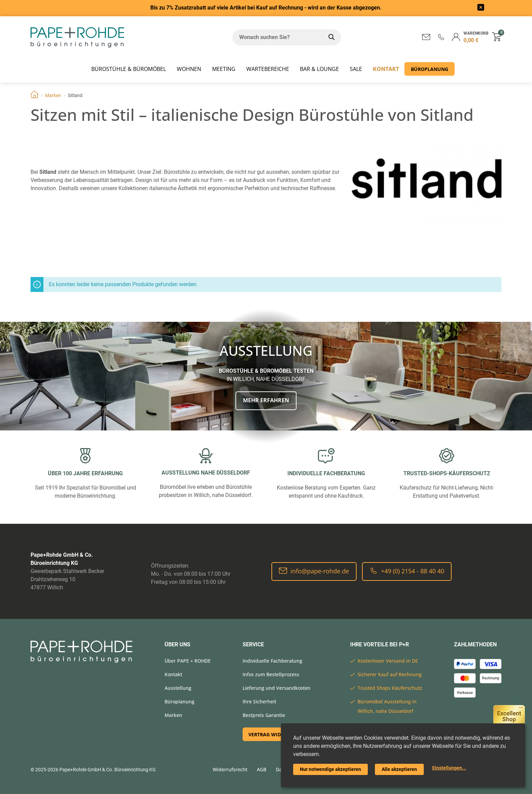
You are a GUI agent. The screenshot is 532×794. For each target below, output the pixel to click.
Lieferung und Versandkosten (277, 688)
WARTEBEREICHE (268, 69)
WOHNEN (189, 69)
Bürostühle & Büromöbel (129, 69)
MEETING (224, 69)
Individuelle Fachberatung (272, 661)
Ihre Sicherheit (259, 701)
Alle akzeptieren (399, 769)
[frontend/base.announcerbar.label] (481, 8)
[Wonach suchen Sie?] (277, 37)
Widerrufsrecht (230, 769)
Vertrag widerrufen (275, 734)
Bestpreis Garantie (264, 715)
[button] (441, 37)
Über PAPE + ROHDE (188, 661)
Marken (53, 95)
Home (34, 95)
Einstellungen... (449, 768)
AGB (262, 769)
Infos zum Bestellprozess (271, 674)
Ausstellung (178, 688)
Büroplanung (430, 69)
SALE (356, 69)
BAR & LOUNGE (319, 69)
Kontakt (386, 69)
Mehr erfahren (266, 400)
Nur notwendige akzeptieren (330, 769)
